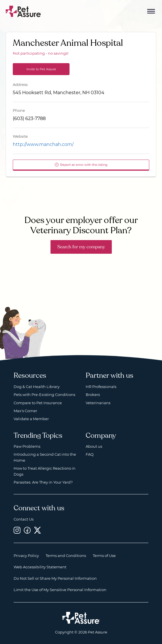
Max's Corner (25, 411)
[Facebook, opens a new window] (27, 530)
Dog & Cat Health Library (37, 387)
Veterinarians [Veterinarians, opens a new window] (98, 403)
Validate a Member (31, 419)
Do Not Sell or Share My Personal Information (55, 578)
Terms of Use (104, 556)
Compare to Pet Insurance (38, 403)
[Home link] (81, 618)
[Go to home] (24, 11)
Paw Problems (27, 446)
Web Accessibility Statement (40, 567)
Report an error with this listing (81, 165)
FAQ (90, 454)
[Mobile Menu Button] (151, 11)
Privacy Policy (26, 556)
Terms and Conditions (66, 556)
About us (94, 446)
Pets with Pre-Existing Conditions (44, 395)
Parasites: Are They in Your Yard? (43, 482)
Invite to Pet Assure (41, 69)
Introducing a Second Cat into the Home (45, 457)
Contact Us (24, 519)
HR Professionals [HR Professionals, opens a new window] (101, 387)
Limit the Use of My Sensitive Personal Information (60, 590)
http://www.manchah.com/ (43, 144)
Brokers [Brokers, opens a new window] (93, 395)
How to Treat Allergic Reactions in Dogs (45, 471)
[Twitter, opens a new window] (37, 530)
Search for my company (81, 247)
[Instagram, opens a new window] (17, 530)
